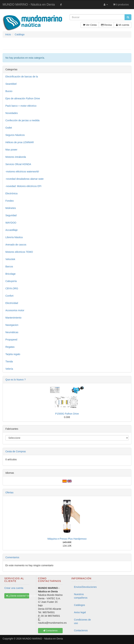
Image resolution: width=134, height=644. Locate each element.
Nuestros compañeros (81, 596)
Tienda (9, 361)
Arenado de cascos (16, 245)
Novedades (12, 113)
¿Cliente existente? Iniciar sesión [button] (18, 596)
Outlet (9, 128)
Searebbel (11, 84)
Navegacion (12, 325)
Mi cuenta (123, 25)
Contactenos (81, 630)
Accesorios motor (15, 310)
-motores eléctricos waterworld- (22, 172)
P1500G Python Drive (67, 414)
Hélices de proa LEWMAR (20, 142)
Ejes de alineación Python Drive (23, 98)
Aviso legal (80, 612)
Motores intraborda (16, 157)
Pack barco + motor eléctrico (21, 106)
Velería (9, 369)
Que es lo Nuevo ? (16, 380)
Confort (9, 296)
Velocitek (10, 259)
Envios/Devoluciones (85, 587)
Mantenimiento (13, 318)
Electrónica (11, 193)
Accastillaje (12, 230)
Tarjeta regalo (13, 354)
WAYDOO (11, 223)
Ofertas (9, 492)
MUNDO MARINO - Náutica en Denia (29, 5)
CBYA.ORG (12, 288)
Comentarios (12, 557)
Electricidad (12, 303)
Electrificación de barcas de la (22, 77)
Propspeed (11, 340)
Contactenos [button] (50, 631)
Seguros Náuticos (15, 135)
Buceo (9, 91)
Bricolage (10, 274)
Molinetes (11, 208)
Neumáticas (12, 332)
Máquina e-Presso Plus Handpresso (67, 539)
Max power (11, 150)
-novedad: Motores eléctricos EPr (23, 186)
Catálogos (79, 605)
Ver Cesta (90, 25)
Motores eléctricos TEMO (19, 252)
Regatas (10, 347)
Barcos (9, 267)
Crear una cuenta (14, 588)
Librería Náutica (14, 237)
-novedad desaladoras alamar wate (25, 179)
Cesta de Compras (16, 451)
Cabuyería (11, 281)
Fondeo (10, 201)
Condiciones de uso (82, 621)
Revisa (106, 25)
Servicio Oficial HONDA (18, 164)
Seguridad (11, 215)
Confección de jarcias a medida (22, 120)
